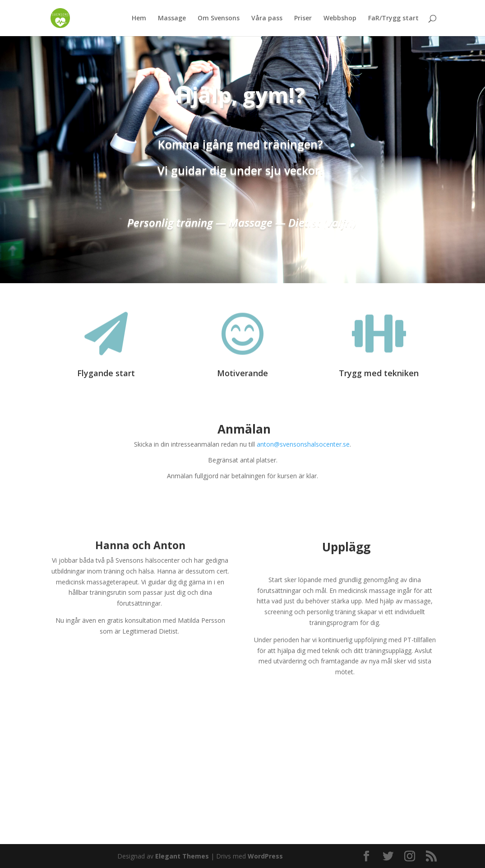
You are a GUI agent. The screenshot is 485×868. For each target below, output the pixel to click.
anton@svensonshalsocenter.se (303, 444)
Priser (303, 19)
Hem (139, 19)
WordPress (265, 856)
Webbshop (340, 19)
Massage (172, 19)
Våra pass (267, 19)
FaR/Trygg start (393, 19)
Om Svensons (219, 19)
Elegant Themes (182, 856)
